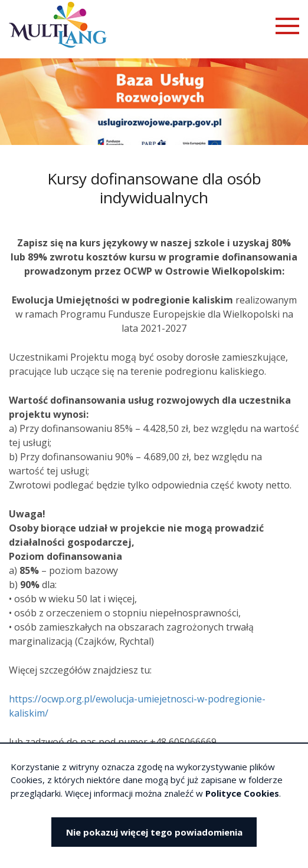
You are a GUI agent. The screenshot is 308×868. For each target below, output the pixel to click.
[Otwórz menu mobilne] (287, 27)
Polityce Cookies (242, 793)
